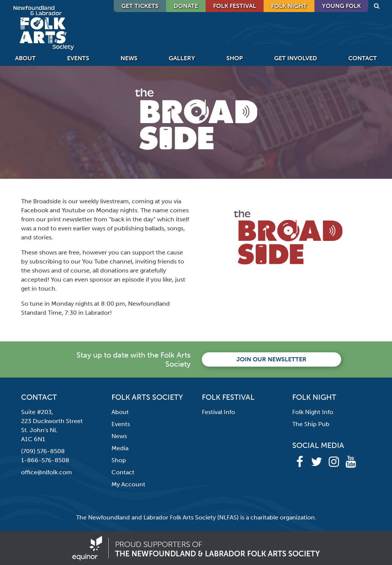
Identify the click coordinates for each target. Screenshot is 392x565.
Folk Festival (235, 6)
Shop (235, 58)
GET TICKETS (140, 6)
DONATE (186, 6)
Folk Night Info (313, 412)
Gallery (182, 58)
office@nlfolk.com (47, 472)
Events (78, 58)
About (25, 58)
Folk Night (289, 6)
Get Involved (296, 58)
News (129, 58)
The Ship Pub (311, 424)
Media (120, 448)
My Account (128, 484)
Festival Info (218, 412)
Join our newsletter (272, 359)
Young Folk (341, 6)
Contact (363, 58)
